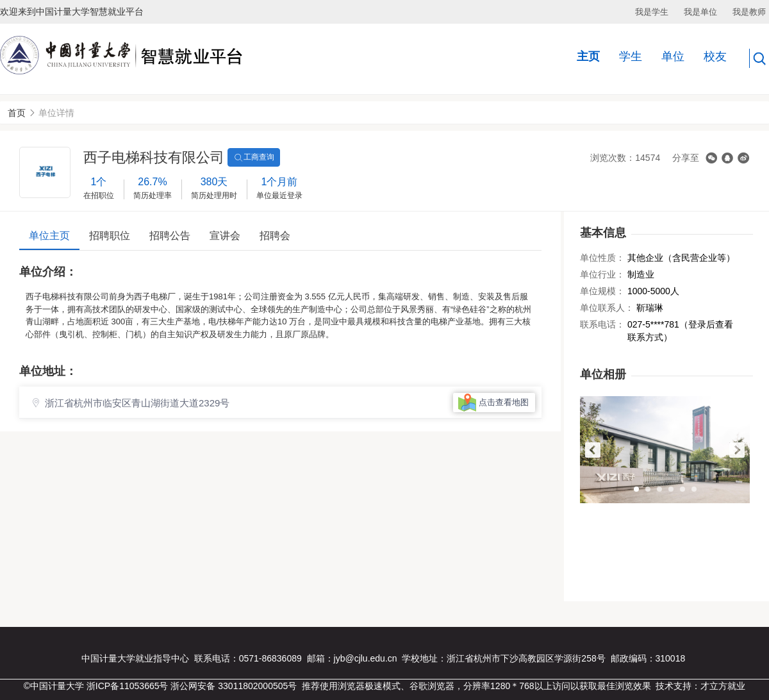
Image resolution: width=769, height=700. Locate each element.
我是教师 (749, 12)
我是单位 (700, 12)
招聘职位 (110, 236)
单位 (673, 56)
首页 (17, 113)
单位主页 (49, 236)
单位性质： (602, 258)
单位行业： (602, 274)
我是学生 (652, 12)
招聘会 (275, 236)
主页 (588, 56)
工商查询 (254, 158)
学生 (631, 56)
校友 (715, 56)
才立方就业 (723, 686)
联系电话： (602, 324)
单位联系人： (607, 308)
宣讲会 (225, 236)
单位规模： (602, 291)
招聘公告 (170, 236)
